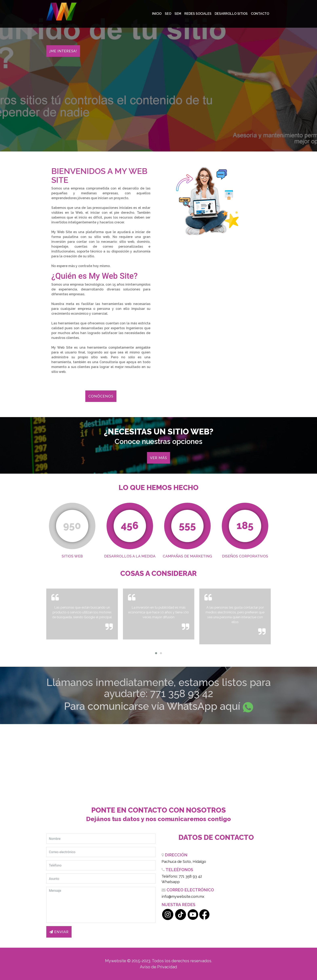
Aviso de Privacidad (158, 967)
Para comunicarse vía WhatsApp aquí (152, 706)
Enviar (59, 932)
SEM (178, 14)
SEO (168, 14)
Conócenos (101, 396)
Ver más (158, 458)
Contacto (260, 14)
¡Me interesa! (63, 51)
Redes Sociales (198, 14)
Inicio (157, 14)
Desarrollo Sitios (231, 14)
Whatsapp (171, 882)
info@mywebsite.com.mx (183, 896)
